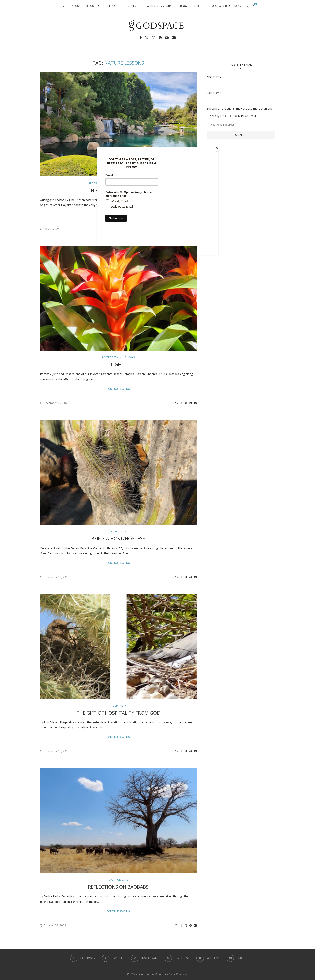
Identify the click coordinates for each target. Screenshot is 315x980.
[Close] (217, 148)
